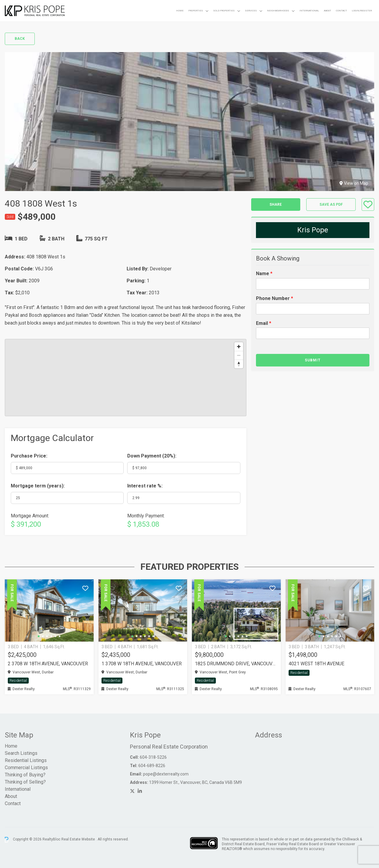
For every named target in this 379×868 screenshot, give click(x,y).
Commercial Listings (26, 768)
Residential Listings (26, 760)
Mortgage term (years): (38, 486)
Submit (313, 360)
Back (20, 39)
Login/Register (362, 11)
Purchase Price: (29, 456)
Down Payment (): (152, 456)
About (328, 11)
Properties (196, 11)
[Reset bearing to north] (239, 364)
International (309, 11)
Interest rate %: (145, 486)
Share (276, 204)
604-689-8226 (152, 766)
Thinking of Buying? (25, 775)
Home (180, 11)
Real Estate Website (79, 840)
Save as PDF (331, 204)
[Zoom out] (239, 355)
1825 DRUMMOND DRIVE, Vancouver (236, 664)
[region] (126, 378)
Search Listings (21, 753)
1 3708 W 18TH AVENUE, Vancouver (142, 664)
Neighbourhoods (278, 11)
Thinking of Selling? (25, 782)
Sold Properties (224, 11)
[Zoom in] (239, 347)
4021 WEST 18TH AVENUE (316, 664)
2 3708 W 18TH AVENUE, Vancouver (48, 664)
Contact (341, 11)
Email (264, 323)
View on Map (354, 183)
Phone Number (275, 298)
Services (251, 11)
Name (264, 274)
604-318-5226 (153, 757)
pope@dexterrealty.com (166, 774)
